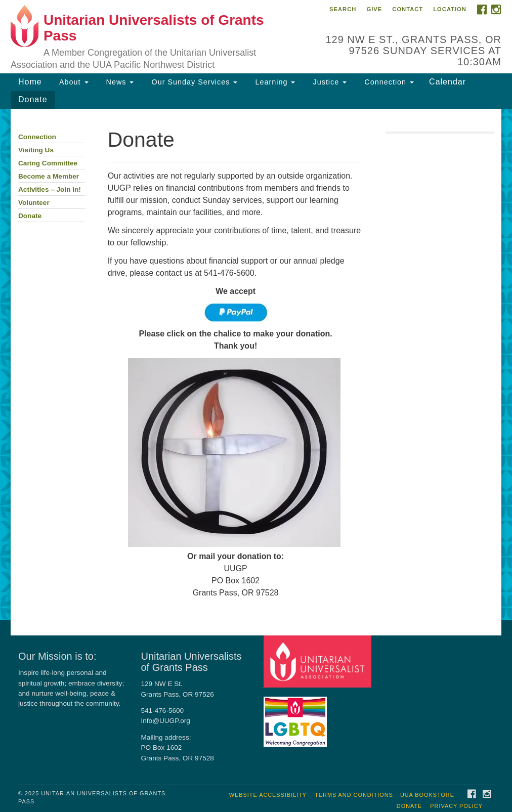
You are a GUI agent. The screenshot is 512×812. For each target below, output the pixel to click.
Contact (408, 9)
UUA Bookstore (427, 795)
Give (374, 9)
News (119, 82)
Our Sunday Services (193, 82)
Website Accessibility (268, 795)
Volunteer (34, 203)
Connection (388, 82)
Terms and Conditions (354, 795)
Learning (274, 82)
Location (450, 9)
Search (343, 9)
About (73, 82)
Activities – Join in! (50, 189)
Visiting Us (36, 150)
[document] (256, 365)
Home (30, 82)
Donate (33, 99)
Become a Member (49, 176)
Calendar (447, 82)
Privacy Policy (456, 806)
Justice (328, 82)
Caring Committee (48, 163)
